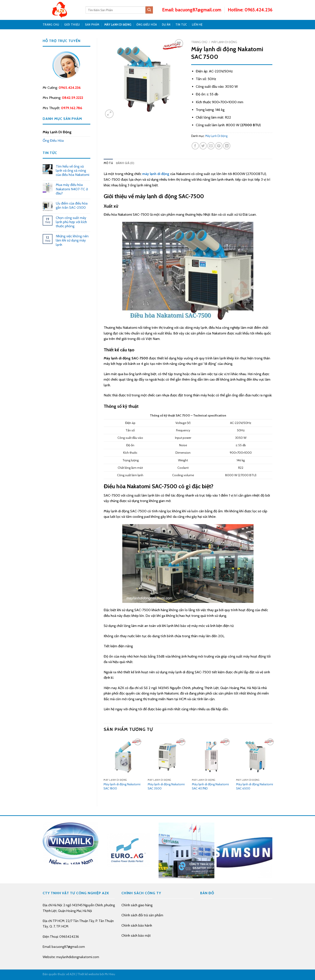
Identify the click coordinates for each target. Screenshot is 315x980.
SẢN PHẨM (92, 25)
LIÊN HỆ (197, 25)
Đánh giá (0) (125, 163)
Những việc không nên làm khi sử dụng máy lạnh (72, 240)
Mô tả (108, 163)
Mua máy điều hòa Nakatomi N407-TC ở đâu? (72, 189)
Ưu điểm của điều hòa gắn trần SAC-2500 (72, 205)
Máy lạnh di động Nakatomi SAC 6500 (255, 786)
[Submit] (149, 10)
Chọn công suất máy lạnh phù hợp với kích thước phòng (71, 222)
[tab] (108, 163)
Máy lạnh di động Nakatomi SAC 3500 (166, 786)
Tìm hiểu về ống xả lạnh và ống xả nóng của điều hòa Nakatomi (73, 171)
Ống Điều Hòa (147, 25)
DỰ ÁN (166, 25)
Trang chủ (199, 42)
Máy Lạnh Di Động (118, 25)
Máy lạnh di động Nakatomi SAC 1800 (122, 786)
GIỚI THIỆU (72, 25)
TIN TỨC (181, 25)
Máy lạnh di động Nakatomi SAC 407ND (210, 786)
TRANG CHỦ (51, 25)
